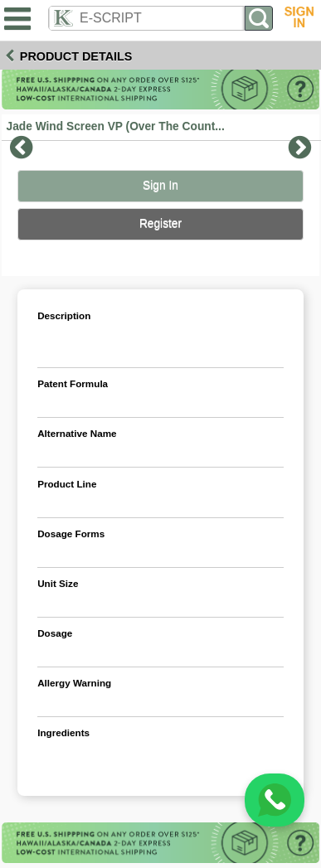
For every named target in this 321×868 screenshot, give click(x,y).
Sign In (160, 185)
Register (160, 223)
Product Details (76, 56)
